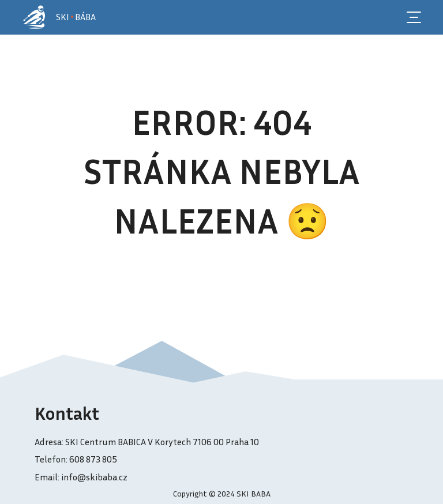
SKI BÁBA (76, 17)
